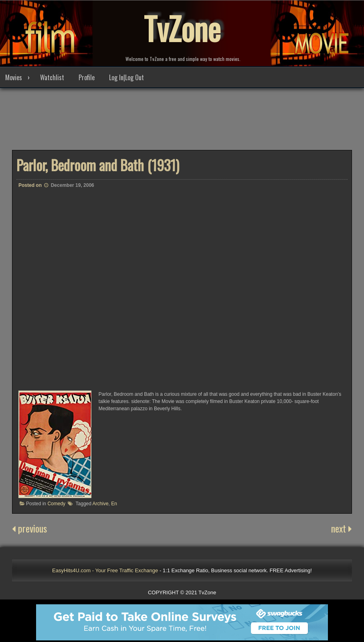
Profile (87, 78)
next (342, 529)
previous (29, 529)
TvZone (182, 28)
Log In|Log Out (126, 78)
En (114, 504)
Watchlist (52, 78)
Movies (14, 78)
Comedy (56, 504)
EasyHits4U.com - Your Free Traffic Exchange (105, 571)
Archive (101, 504)
